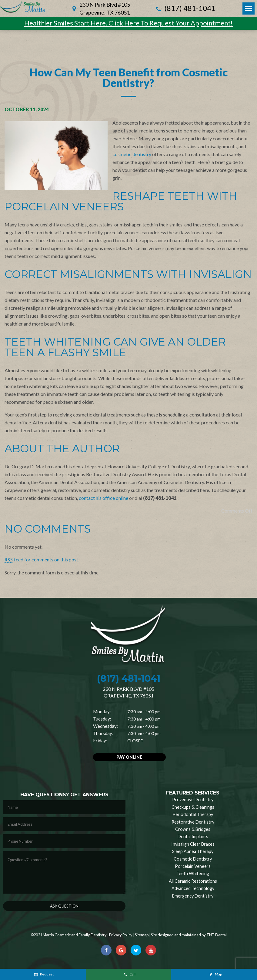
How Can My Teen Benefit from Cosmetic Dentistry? (129, 77)
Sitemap (142, 935)
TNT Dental (217, 935)
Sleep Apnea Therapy (193, 851)
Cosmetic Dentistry (193, 859)
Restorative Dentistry (193, 822)
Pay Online (129, 757)
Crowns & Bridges (193, 829)
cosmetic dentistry (132, 154)
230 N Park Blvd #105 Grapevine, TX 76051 (105, 8)
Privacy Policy (121, 935)
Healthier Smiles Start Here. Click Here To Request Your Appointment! (128, 23)
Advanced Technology (193, 888)
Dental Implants (193, 836)
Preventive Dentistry (193, 799)
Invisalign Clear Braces (193, 844)
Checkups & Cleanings (193, 807)
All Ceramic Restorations (193, 881)
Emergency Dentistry (193, 896)
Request (43, 974)
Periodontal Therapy (193, 814)
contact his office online (103, 498)
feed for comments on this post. (42, 559)
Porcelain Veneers (193, 866)
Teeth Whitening (193, 873)
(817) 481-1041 (185, 9)
